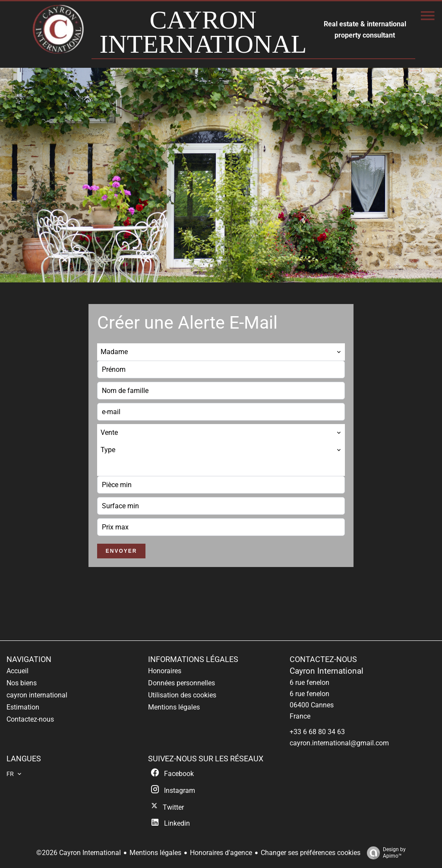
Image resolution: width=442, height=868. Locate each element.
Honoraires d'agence (221, 853)
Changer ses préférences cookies (311, 853)
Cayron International (327, 671)
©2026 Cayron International (79, 853)
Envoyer (122, 551)
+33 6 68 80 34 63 (317, 732)
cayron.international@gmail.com (339, 743)
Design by (384, 853)
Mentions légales (155, 853)
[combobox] (221, 352)
